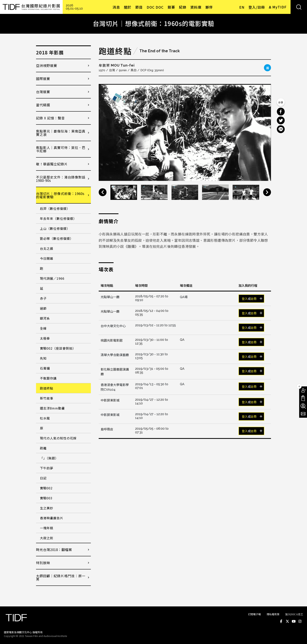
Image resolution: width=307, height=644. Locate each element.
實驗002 (46, 488)
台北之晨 (47, 248)
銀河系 (45, 318)
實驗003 (46, 498)
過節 (43, 308)
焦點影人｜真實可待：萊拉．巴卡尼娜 (61, 149)
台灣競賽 (43, 92)
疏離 (43, 448)
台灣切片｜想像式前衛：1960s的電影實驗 (60, 195)
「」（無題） (49, 458)
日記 (43, 478)
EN (242, 7)
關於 (128, 7)
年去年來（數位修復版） (58, 218)
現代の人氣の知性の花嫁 (58, 438)
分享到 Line (281, 129)
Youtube (294, 621)
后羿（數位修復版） (55, 208)
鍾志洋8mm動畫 (52, 408)
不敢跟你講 (48, 378)
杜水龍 (45, 418)
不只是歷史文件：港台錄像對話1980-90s (61, 179)
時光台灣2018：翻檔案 (54, 550)
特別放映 (43, 563)
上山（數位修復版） (55, 228)
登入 (245, 299)
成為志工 (303, 406)
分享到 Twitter (281, 120)
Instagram (300, 621)
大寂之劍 (47, 538)
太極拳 (45, 338)
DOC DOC (155, 7)
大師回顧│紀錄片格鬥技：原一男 (61, 577)
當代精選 (43, 105)
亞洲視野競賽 (47, 65)
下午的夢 (47, 468)
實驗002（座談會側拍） (58, 348)
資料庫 (196, 7)
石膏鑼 (45, 368)
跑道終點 (47, 388)
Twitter (287, 621)
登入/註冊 (257, 7)
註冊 (254, 299)
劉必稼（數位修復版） (57, 238)
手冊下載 (303, 398)
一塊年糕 (47, 528)
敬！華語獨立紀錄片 (52, 164)
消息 (116, 7)
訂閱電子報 (254, 614)
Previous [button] (103, 192)
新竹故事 (47, 398)
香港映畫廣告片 (52, 518)
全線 (43, 328)
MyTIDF (279, 7)
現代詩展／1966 (52, 278)
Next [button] (267, 192)
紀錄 (183, 7)
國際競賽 (43, 79)
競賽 (171, 7)
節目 (139, 7)
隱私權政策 (273, 614)
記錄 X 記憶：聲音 (50, 118)
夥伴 (209, 7)
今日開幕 (47, 258)
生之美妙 (47, 508)
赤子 (43, 298)
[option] (185, 132)
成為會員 (303, 390)
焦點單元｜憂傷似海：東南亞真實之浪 (61, 133)
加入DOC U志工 (294, 614)
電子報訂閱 (303, 414)
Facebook (281, 621)
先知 (43, 358)
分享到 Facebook (281, 112)
